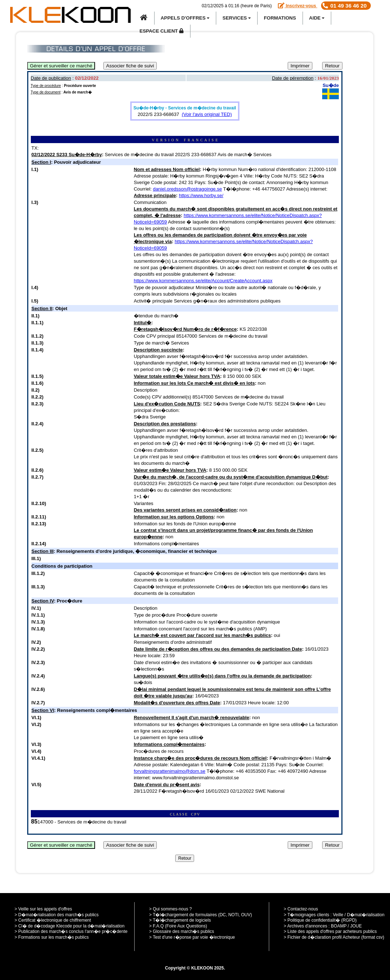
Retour (332, 66)
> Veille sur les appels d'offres (43, 909)
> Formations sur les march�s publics (52, 937)
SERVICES (237, 18)
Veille (338, 915)
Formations (280, 18)
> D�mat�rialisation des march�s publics (57, 915)
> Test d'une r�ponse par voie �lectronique (192, 937)
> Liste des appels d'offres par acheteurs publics (330, 931)
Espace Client (162, 31)
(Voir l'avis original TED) (207, 114)
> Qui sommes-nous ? (171, 909)
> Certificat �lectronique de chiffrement (53, 920)
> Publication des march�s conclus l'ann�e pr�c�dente (71, 931)
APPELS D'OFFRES (185, 18)
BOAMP (339, 926)
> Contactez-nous (301, 909)
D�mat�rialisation (366, 915)
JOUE (356, 926)
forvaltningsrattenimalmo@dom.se (170, 771)
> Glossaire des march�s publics (182, 931)
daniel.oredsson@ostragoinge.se (187, 189)
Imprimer (300, 66)
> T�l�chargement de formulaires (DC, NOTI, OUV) (201, 915)
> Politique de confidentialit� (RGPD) (320, 920)
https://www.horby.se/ (201, 195)
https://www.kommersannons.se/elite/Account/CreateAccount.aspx (203, 281)
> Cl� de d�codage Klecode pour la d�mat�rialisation (69, 926)
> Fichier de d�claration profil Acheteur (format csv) (334, 937)
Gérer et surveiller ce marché (61, 66)
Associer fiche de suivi (130, 66)
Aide (317, 18)
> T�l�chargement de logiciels (180, 920)
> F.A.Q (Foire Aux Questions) (178, 926)
